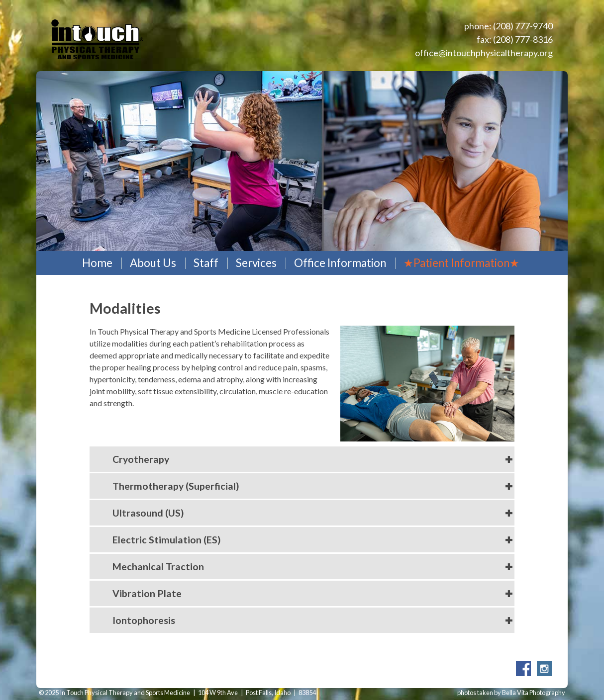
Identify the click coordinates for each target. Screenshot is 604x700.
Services (256, 263)
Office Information (340, 263)
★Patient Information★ (461, 263)
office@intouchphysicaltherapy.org (484, 53)
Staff (206, 263)
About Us (153, 263)
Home (97, 263)
